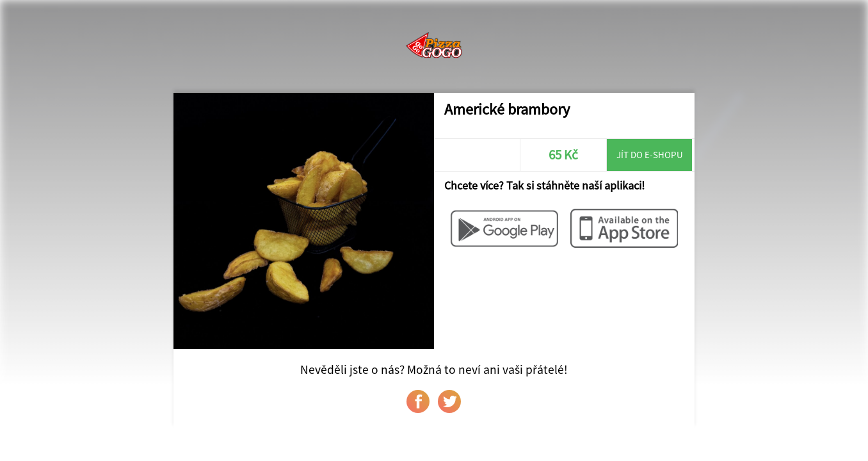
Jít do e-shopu (650, 155)
